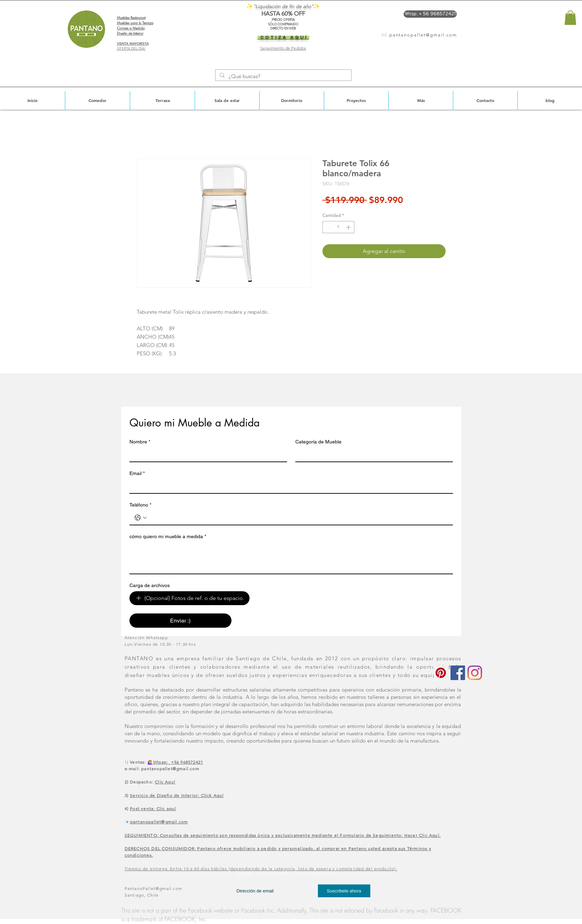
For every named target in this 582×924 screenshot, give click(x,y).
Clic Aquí (165, 782)
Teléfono (140, 505)
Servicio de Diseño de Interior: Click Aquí (177, 795)
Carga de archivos (150, 585)
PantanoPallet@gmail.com (154, 888)
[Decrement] (328, 227)
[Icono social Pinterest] (441, 673)
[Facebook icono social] (458, 673)
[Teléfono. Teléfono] (298, 518)
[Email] (289, 486)
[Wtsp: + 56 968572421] (430, 14)
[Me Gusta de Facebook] (468, 886)
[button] (570, 18)
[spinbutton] (338, 227)
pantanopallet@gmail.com (423, 35)
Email (137, 473)
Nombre (140, 442)
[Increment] (349, 227)
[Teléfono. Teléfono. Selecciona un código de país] (141, 518)
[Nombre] (206, 455)
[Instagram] (475, 673)
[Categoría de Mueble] (372, 455)
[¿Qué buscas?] (283, 76)
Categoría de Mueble (318, 442)
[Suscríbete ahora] (344, 891)
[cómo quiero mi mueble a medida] (291, 558)
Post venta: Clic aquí (153, 809)
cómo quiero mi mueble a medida (168, 537)
